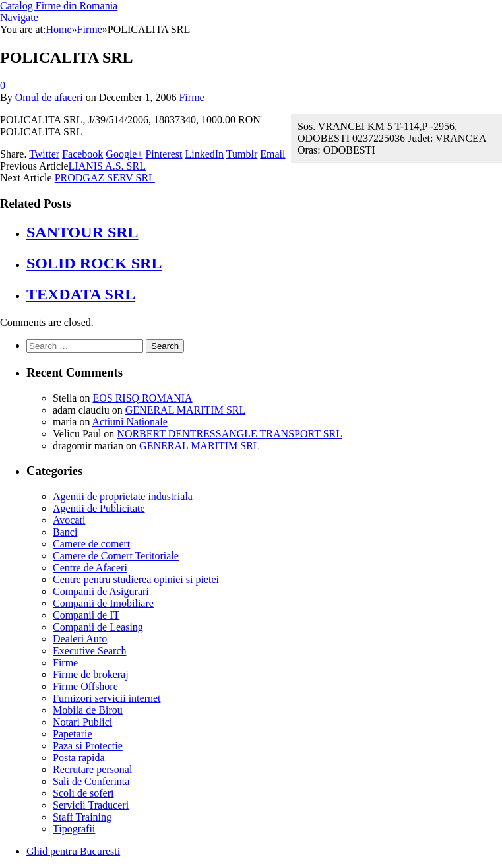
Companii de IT (86, 615)
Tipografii (74, 829)
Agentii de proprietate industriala (123, 496)
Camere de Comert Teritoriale (116, 556)
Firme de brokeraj (91, 674)
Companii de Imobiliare (103, 603)
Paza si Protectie (88, 746)
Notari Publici (82, 722)
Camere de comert (91, 544)
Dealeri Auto (80, 639)
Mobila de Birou (88, 710)
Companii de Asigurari (101, 591)
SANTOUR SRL (82, 232)
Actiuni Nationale (130, 422)
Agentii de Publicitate (99, 508)
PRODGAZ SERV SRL (105, 178)
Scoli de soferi (83, 793)
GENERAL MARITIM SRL (186, 410)
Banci (65, 532)
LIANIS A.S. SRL (107, 166)
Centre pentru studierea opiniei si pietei (136, 579)
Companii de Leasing (98, 627)
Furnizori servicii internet (107, 698)
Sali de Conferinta (91, 781)
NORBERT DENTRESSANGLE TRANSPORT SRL (230, 434)
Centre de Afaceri (90, 568)
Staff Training (82, 817)
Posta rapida (79, 758)
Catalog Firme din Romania (59, 6)
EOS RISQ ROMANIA (142, 398)
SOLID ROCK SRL (94, 263)
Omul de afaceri (49, 97)
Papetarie (73, 734)
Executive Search (90, 651)
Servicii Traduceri (91, 805)
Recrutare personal (92, 769)
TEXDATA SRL (81, 294)
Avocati (69, 520)
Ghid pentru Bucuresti (73, 851)
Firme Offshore (85, 686)
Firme (191, 97)
